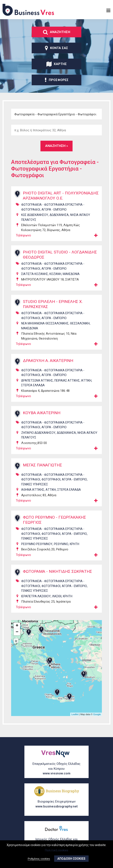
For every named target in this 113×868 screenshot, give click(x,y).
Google (97, 719)
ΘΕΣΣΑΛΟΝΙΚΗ (80, 329)
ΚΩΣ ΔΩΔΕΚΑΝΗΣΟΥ (35, 220)
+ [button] (17, 631)
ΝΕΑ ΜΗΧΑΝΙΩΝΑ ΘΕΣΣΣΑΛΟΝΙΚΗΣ (45, 329)
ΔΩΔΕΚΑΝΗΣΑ (59, 220)
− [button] (17, 638)
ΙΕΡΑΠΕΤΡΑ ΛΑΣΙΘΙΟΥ (36, 601)
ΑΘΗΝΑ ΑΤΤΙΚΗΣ (33, 495)
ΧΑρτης (57, 64)
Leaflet (75, 719)
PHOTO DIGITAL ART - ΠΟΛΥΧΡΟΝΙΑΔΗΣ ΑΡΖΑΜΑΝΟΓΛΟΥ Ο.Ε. (59, 199)
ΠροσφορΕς (57, 80)
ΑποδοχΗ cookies (71, 859)
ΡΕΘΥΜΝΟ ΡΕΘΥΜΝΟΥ (37, 549)
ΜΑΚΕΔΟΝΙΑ (71, 279)
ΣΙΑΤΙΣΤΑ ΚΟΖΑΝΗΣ (35, 279)
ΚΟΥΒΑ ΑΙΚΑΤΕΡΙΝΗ (43, 418)
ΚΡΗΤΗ (74, 549)
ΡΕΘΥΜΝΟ (61, 549)
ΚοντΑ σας (56, 48)
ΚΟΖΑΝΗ (55, 279)
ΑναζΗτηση (57, 32)
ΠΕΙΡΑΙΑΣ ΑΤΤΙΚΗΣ (67, 386)
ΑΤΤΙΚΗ (86, 386)
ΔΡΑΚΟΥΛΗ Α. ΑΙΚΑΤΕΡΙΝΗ (50, 366)
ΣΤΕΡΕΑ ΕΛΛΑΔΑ (33, 391)
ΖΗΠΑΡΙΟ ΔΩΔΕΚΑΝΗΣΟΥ (38, 438)
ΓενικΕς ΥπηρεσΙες (35, 489)
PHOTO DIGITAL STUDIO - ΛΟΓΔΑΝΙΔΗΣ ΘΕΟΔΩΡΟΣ (48, 260)
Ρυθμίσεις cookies (39, 859)
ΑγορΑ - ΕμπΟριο (54, 215)
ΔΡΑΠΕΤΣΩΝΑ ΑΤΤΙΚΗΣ (37, 386)
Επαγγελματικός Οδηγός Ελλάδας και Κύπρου (56, 769)
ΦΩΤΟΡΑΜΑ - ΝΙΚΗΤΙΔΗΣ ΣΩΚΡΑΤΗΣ (59, 577)
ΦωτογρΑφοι (51, 485)
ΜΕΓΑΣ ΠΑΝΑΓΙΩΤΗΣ (44, 470)
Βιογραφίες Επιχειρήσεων (56, 804)
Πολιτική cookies (57, 850)
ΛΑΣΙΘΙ (57, 601)
